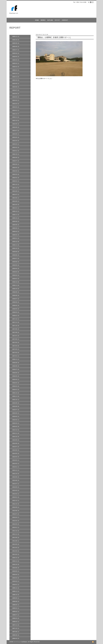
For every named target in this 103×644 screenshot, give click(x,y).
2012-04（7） (16, 517)
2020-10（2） (16, 218)
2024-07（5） (16, 90)
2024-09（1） (16, 84)
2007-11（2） (16, 625)
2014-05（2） (16, 453)
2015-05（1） (16, 416)
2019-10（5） (16, 248)
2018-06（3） (16, 302)
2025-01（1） (16, 70)
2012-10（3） (16, 504)
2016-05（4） (16, 376)
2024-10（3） (16, 80)
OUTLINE (50, 20)
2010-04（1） (16, 574)
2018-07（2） (16, 299)
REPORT (57, 20)
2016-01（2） (16, 390)
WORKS (43, 20)
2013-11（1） (16, 470)
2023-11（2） (16, 117)
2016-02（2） (16, 386)
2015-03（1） (16, 423)
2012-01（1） (16, 527)
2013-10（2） (16, 474)
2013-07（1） (16, 484)
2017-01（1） (16, 356)
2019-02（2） (16, 275)
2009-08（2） (16, 601)
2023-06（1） (16, 134)
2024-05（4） (16, 97)
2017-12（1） (16, 319)
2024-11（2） (16, 77)
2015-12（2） (16, 393)
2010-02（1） (16, 581)
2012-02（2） (16, 524)
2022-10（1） (16, 154)
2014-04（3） (16, 457)
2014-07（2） (16, 447)
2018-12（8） (16, 282)
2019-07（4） (16, 258)
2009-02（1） (16, 611)
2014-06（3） (16, 450)
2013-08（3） (16, 480)
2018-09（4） (16, 292)
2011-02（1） (16, 554)
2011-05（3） (16, 544)
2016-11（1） (16, 359)
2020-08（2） (16, 225)
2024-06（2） (16, 94)
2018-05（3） (16, 305)
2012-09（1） (16, 507)
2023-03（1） (16, 144)
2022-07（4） (16, 161)
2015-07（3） (16, 410)
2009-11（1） (16, 591)
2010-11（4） (16, 561)
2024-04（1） (16, 100)
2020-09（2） (16, 221)
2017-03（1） (16, 349)
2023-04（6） (16, 141)
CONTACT (65, 20)
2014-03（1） (16, 460)
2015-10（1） (16, 400)
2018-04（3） (16, 309)
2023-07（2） (16, 131)
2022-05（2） (16, 168)
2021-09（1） (16, 191)
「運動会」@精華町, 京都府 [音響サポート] (53, 37)
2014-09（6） (16, 440)
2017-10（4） (16, 326)
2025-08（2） (16, 47)
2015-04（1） (16, 420)
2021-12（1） (16, 184)
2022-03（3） (16, 174)
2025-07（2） (16, 50)
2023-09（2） (16, 124)
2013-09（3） (16, 477)
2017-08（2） (16, 332)
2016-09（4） (16, 363)
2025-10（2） (16, 40)
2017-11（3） (16, 322)
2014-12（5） (16, 430)
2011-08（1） (16, 541)
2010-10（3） (16, 564)
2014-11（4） (16, 433)
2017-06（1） (16, 339)
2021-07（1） (16, 194)
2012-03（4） (16, 521)
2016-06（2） (16, 373)
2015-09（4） (16, 403)
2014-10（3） (16, 437)
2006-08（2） (16, 635)
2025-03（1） (16, 63)
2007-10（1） (16, 628)
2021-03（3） (16, 205)
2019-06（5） (16, 262)
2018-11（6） (16, 285)
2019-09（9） (16, 252)
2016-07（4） (16, 369)
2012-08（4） (16, 511)
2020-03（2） (16, 231)
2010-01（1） (16, 585)
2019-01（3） (16, 279)
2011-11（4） (16, 534)
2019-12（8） (16, 242)
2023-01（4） (16, 151)
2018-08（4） (16, 295)
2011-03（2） (16, 551)
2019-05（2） (16, 265)
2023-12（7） (16, 114)
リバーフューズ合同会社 (20, 642)
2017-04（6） (16, 346)
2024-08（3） (16, 87)
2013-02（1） (16, 494)
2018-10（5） (16, 289)
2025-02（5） (16, 67)
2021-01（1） (16, 208)
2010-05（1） (16, 571)
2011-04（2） (16, 548)
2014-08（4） (16, 443)
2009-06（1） (16, 605)
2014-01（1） (16, 467)
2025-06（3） (16, 53)
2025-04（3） (16, 60)
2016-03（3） (16, 383)
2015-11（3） (16, 396)
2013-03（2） (16, 490)
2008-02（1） (16, 622)
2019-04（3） (16, 268)
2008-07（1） (16, 615)
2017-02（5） (16, 353)
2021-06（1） (16, 198)
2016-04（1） (16, 379)
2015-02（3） (16, 427)
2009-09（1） (16, 598)
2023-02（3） (16, 147)
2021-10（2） (16, 188)
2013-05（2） (16, 487)
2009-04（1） (16, 608)
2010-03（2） (16, 578)
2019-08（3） (16, 255)
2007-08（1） (16, 632)
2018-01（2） (16, 316)
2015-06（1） (16, 413)
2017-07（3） (16, 336)
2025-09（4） (16, 43)
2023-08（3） (16, 127)
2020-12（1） (16, 211)
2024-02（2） (16, 107)
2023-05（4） (16, 137)
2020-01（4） (16, 238)
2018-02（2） (16, 312)
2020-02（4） (16, 235)
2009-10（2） (16, 595)
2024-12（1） (16, 73)
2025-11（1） (16, 36)
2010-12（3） (16, 558)
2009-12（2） (16, 588)
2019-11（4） (16, 245)
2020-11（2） (16, 215)
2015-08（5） (16, 406)
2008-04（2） (16, 618)
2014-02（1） (16, 464)
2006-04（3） (16, 638)
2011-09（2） (16, 538)
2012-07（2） (16, 514)
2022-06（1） (16, 164)
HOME (37, 20)
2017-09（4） (16, 329)
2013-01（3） (16, 497)
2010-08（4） (16, 568)
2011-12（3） (16, 531)
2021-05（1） (16, 201)
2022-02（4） (16, 178)
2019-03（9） (16, 272)
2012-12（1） (16, 501)
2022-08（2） (16, 157)
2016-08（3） (16, 366)
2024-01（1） (16, 110)
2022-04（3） (16, 171)
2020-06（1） (16, 228)
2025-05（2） (16, 57)
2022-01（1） (16, 181)
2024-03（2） (16, 104)
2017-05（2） (16, 342)
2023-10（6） (16, 121)
